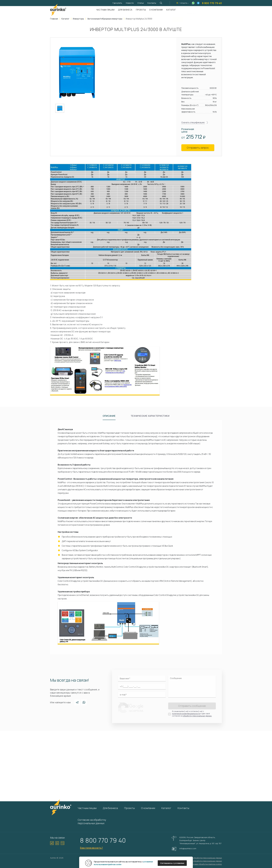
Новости (130, 3)
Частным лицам (105, 10)
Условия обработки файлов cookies (206, 864)
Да (178, 18)
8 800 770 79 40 (212, 3)
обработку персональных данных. (197, 716)
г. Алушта (183, 3)
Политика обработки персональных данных (203, 858)
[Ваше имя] (142, 678)
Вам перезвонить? (91, 848)
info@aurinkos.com (188, 848)
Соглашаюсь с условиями (172, 863)
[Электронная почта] (142, 695)
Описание (109, 416)
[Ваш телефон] (142, 687)
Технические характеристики (150, 416)
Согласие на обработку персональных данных (92, 822)
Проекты (141, 10)
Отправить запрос (198, 148)
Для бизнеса (125, 10)
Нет (191, 18)
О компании (156, 10)
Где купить (117, 3)
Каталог (166, 808)
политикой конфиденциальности (186, 714)
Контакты (152, 3)
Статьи (141, 3)
